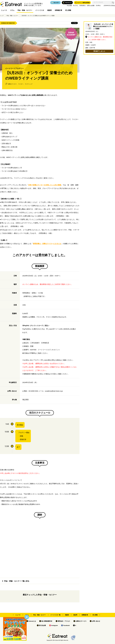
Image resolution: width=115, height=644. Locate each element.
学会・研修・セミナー (25, 10)
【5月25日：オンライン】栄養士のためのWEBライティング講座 (38, 16)
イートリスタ (40, 10)
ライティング (29, 84)
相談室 (49, 10)
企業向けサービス (81, 621)
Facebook (66, 625)
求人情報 (68, 10)
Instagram (54, 625)
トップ (2, 16)
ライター (21, 84)
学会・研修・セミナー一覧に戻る (17, 581)
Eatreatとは (32, 621)
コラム (12, 10)
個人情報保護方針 (47, 621)
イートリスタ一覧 (55, 615)
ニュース (4, 10)
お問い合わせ (96, 621)
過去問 (75, 615)
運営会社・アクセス (64, 621)
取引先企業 (42, 625)
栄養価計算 (58, 10)
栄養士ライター (12, 84)
